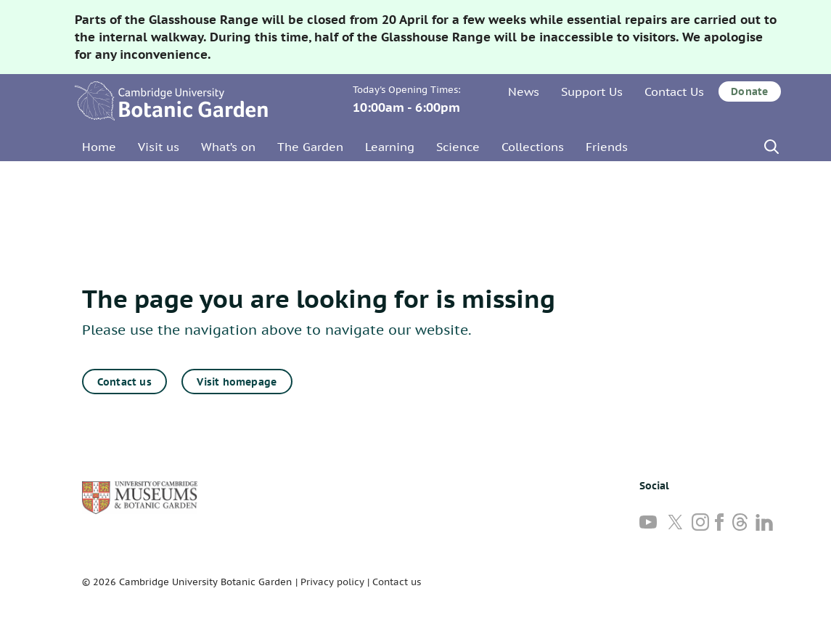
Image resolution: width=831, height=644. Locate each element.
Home (99, 147)
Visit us (159, 147)
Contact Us (674, 91)
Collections (533, 147)
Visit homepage (237, 382)
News (524, 91)
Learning (390, 147)
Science (458, 147)
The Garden (310, 147)
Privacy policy (332, 582)
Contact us (124, 382)
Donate (749, 91)
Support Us (592, 91)
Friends (607, 147)
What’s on (228, 147)
